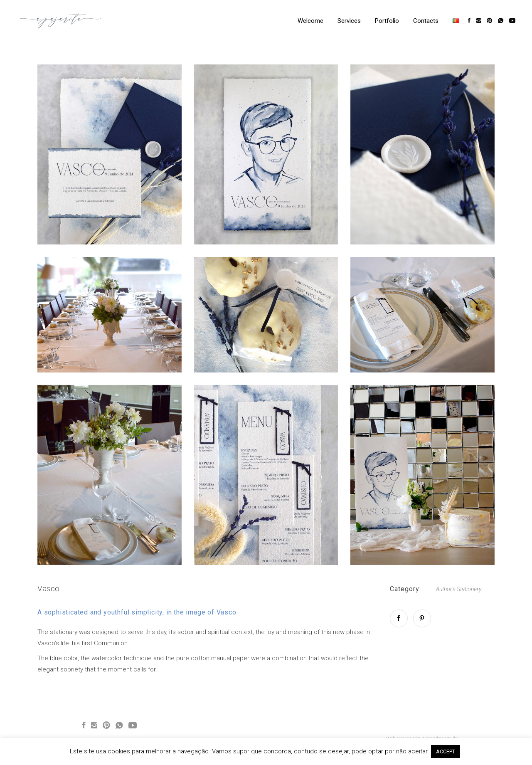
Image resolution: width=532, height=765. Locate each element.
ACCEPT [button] (446, 751)
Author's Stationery (459, 589)
